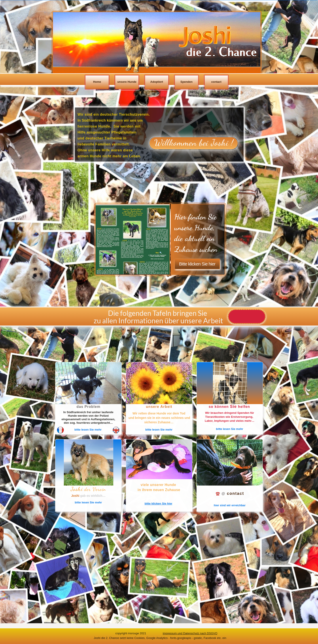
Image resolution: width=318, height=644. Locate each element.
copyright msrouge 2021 (131, 633)
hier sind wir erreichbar (230, 505)
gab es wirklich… (93, 496)
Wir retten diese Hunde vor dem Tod (159, 413)
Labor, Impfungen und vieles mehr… (230, 421)
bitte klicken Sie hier (159, 504)
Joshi (76, 496)
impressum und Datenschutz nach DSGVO (190, 633)
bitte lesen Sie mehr (88, 430)
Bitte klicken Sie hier (197, 264)
